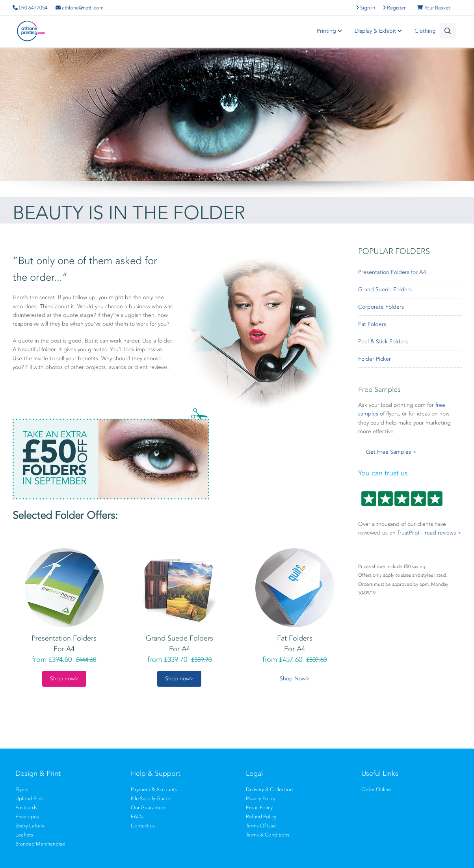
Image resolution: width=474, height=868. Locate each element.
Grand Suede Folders (385, 290)
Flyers (22, 789)
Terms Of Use (261, 826)
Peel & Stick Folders (383, 342)
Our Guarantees (149, 807)
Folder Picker (375, 359)
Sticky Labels (30, 826)
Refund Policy (261, 817)
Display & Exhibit (379, 31)
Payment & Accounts (154, 789)
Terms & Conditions (268, 835)
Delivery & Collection (269, 789)
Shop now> (64, 679)
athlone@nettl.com (80, 8)
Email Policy (259, 807)
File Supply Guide (151, 798)
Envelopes (27, 817)
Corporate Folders (381, 307)
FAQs (137, 817)
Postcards (26, 807)
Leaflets (24, 835)
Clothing (425, 31)
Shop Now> (295, 679)
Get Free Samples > (391, 452)
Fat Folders (372, 324)
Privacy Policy (261, 798)
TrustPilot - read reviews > (429, 533)
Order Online (376, 789)
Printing (331, 31)
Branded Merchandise (40, 844)
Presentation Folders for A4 (392, 272)
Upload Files (30, 798)
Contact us (143, 826)
